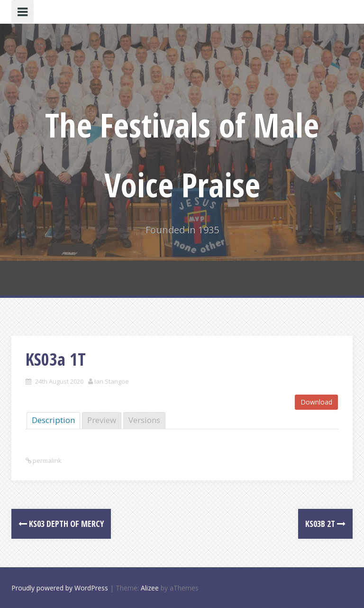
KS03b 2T (325, 524)
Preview (102, 420)
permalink (46, 461)
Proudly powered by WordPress (60, 588)
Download (316, 402)
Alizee (150, 588)
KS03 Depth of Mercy (61, 524)
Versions (144, 420)
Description (53, 420)
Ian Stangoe (112, 381)
